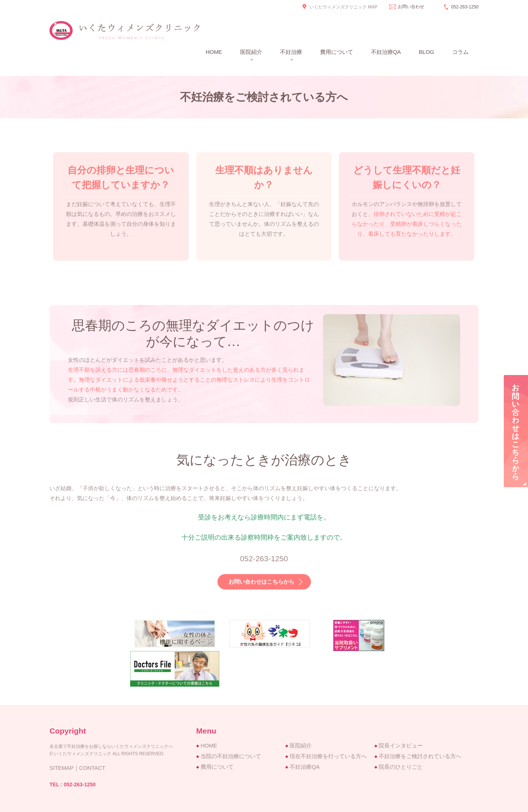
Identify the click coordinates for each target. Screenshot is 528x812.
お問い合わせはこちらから (261, 582)
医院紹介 (301, 745)
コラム (460, 52)
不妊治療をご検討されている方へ (420, 756)
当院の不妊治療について (231, 756)
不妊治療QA (386, 52)
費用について (337, 52)
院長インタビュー (401, 745)
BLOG (426, 52)
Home (214, 52)
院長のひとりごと (401, 767)
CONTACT (92, 768)
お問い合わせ (411, 7)
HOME (209, 745)
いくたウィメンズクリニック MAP (343, 7)
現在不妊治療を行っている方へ (328, 756)
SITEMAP (62, 768)
